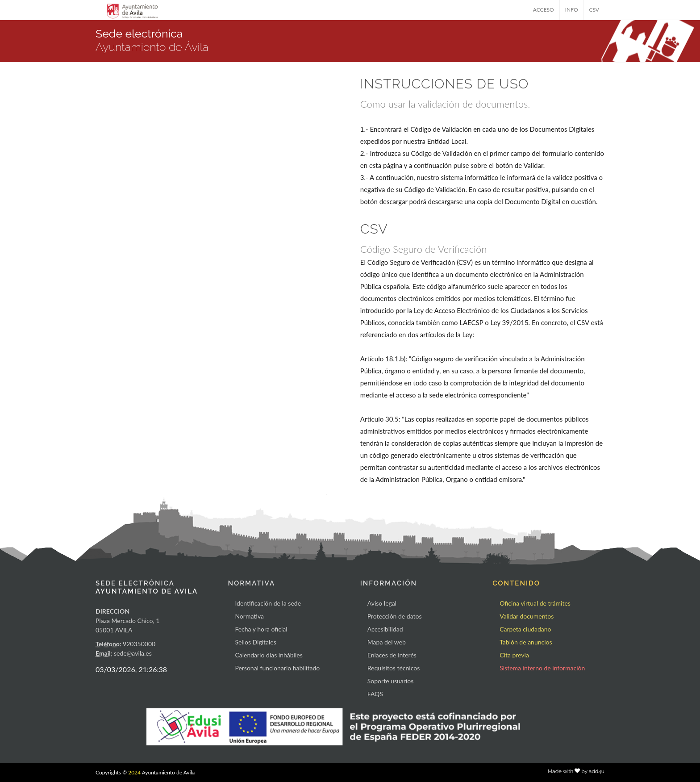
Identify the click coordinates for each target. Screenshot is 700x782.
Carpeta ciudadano (525, 629)
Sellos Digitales (255, 642)
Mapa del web (387, 642)
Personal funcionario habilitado (277, 668)
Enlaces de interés (392, 655)
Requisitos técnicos (394, 668)
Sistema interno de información (542, 668)
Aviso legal (382, 603)
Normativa (249, 616)
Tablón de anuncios (526, 642)
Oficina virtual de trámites (535, 603)
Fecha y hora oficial (261, 629)
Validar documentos (527, 616)
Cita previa (514, 655)
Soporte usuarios (390, 681)
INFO (572, 10)
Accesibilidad (385, 629)
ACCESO (544, 10)
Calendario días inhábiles (269, 655)
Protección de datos (395, 616)
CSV (594, 10)
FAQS (375, 694)
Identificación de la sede (268, 603)
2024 (134, 772)
